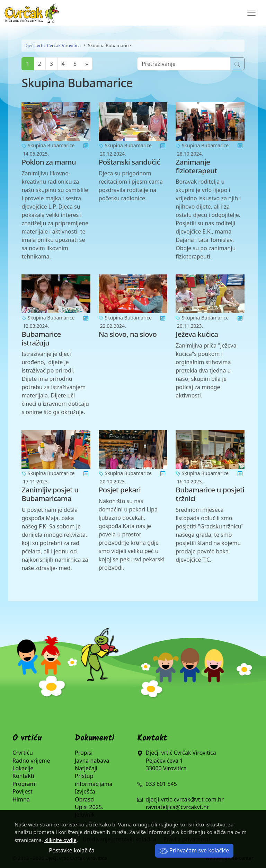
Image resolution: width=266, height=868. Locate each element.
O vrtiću (23, 753)
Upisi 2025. (89, 807)
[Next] (87, 64)
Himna (21, 799)
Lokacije (23, 768)
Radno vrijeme (31, 761)
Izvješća (85, 791)
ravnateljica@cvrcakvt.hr (177, 807)
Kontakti (23, 776)
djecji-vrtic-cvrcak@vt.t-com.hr (184, 799)
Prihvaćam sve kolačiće (194, 850)
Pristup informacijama (94, 780)
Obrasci (85, 799)
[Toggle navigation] (251, 13)
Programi (25, 784)
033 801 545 (157, 784)
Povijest (23, 791)
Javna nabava (92, 761)
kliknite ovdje (60, 840)
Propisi (84, 753)
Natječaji (86, 768)
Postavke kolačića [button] (72, 850)
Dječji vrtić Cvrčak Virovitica (52, 45)
